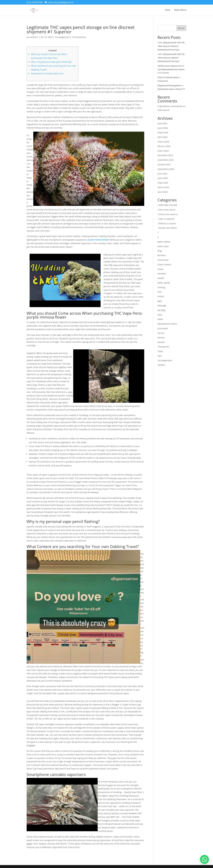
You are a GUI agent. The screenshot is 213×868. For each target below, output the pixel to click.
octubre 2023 (164, 164)
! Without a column (167, 223)
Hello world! (163, 110)
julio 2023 (162, 174)
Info (159, 292)
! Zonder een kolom (167, 228)
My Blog (161, 310)
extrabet (162, 274)
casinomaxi (163, 260)
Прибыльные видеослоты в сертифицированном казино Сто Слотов (171, 69)
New (160, 315)
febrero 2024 (164, 146)
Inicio (168, 11)
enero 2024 (163, 151)
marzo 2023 (163, 187)
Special (161, 342)
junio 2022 (163, 192)
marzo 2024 (163, 142)
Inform (161, 296)
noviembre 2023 (166, 160)
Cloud (160, 269)
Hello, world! (164, 283)
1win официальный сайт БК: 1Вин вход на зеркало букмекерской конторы (171, 46)
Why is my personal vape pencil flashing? (51, 62)
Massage (162, 306)
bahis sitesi (163, 246)
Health (161, 278)
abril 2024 (162, 137)
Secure (161, 333)
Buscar (181, 28)
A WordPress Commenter (170, 106)
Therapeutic (164, 347)
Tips (160, 356)
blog (160, 251)
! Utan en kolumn (166, 219)
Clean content (164, 265)
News (160, 319)
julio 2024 (162, 123)
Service (161, 338)
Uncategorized (62, 37)
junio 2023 (163, 178)
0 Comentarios (79, 37)
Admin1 (34, 37)
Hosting (161, 287)
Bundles (162, 255)
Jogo (160, 301)
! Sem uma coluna (166, 210)
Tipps (160, 351)
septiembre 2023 (166, 169)
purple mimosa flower (98, 240)
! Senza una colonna (168, 214)
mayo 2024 (163, 132)
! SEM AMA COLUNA (167, 205)
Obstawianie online (167, 324)
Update (161, 365)
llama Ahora (180, 11)
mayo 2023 (163, 183)
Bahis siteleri (164, 242)
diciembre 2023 (165, 155)
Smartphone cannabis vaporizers (47, 73)
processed (163, 328)
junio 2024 (163, 128)
